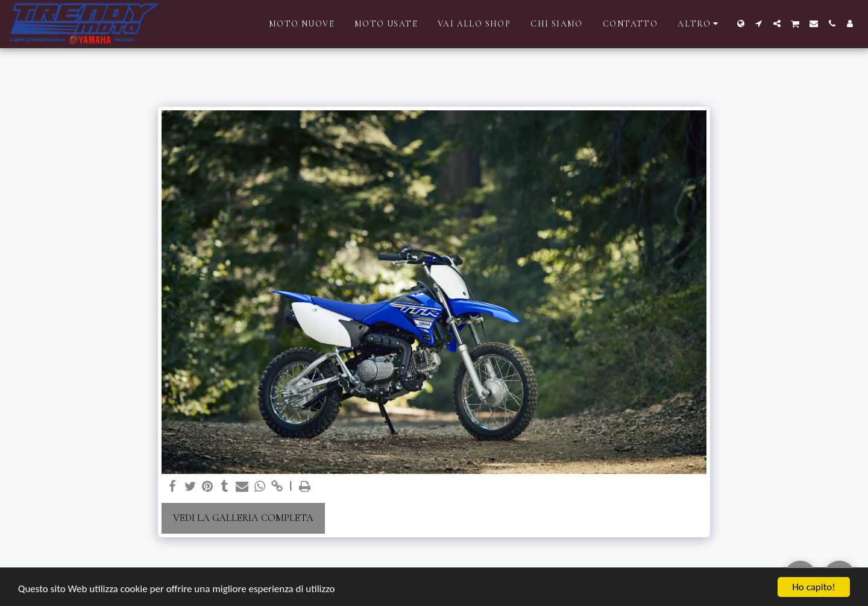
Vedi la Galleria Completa (243, 518)
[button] (759, 24)
